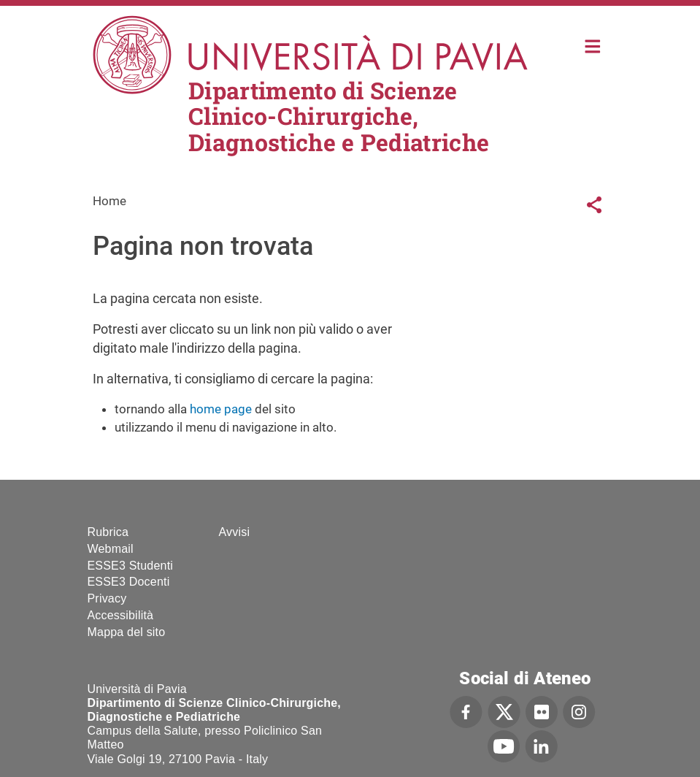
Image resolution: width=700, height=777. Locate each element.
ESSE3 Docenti (129, 582)
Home (593, 45)
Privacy (107, 598)
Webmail (111, 549)
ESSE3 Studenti (131, 566)
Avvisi (235, 532)
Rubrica (108, 532)
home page (221, 409)
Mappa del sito (127, 632)
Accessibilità (121, 615)
